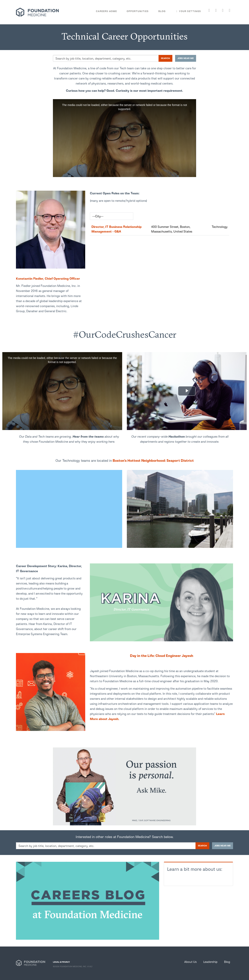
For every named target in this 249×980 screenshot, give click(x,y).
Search (165, 58)
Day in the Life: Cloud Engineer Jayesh (162, 656)
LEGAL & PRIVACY (61, 962)
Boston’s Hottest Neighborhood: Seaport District (153, 460)
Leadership (210, 962)
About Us (190, 962)
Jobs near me (186, 58)
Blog (227, 962)
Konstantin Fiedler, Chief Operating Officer (48, 278)
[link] (51, 230)
